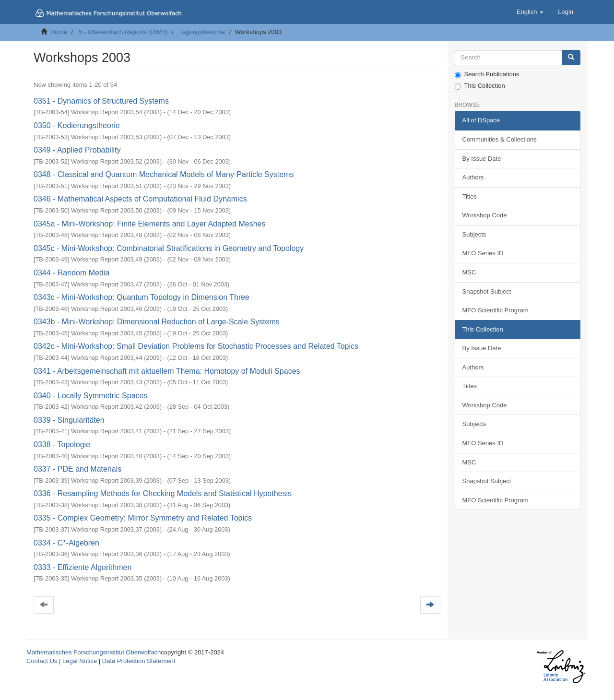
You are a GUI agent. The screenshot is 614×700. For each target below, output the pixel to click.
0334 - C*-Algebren (66, 543)
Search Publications (487, 74)
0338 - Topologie (62, 445)
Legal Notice (80, 661)
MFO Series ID (483, 253)
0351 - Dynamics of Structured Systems (101, 101)
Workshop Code (485, 215)
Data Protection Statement (139, 661)
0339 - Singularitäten (69, 420)
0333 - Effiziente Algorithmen (83, 567)
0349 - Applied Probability (77, 150)
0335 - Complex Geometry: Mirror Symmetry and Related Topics (143, 518)
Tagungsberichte (202, 32)
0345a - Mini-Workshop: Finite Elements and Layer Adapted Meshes (150, 224)
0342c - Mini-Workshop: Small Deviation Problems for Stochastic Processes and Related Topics (196, 346)
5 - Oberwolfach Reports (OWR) (123, 32)
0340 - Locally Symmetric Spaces (90, 396)
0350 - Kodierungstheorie (77, 125)
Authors (473, 177)
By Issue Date (482, 159)
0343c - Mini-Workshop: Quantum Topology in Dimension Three (142, 297)
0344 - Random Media (71, 273)
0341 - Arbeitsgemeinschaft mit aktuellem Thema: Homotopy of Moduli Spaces (167, 371)
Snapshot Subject (487, 291)
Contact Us (42, 661)
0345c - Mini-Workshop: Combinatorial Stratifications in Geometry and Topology (169, 248)
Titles (470, 196)
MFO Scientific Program (496, 310)
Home (59, 32)
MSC (469, 272)
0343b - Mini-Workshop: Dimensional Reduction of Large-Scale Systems (157, 322)
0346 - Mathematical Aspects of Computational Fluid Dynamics (140, 199)
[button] (530, 12)
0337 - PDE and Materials (77, 469)
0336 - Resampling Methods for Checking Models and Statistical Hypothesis (163, 493)
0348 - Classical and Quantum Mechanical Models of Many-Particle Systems (164, 174)
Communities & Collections (500, 139)
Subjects (474, 234)
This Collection (480, 86)
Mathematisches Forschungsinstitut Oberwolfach (94, 652)
